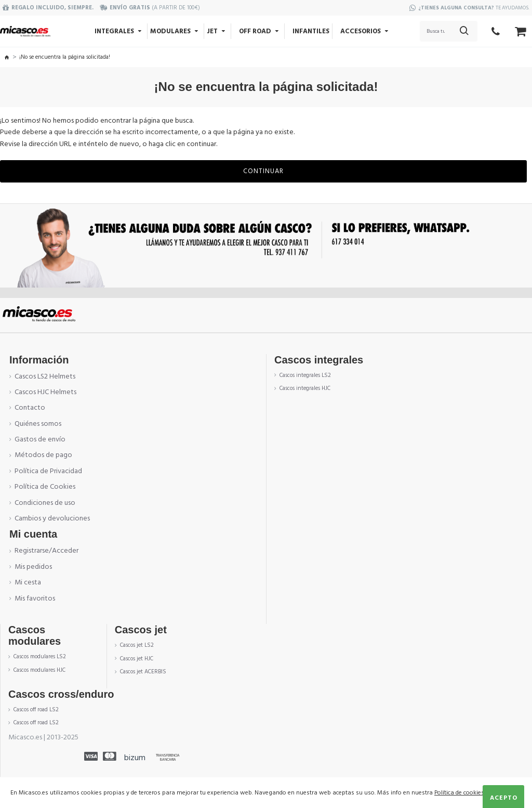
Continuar (263, 171)
